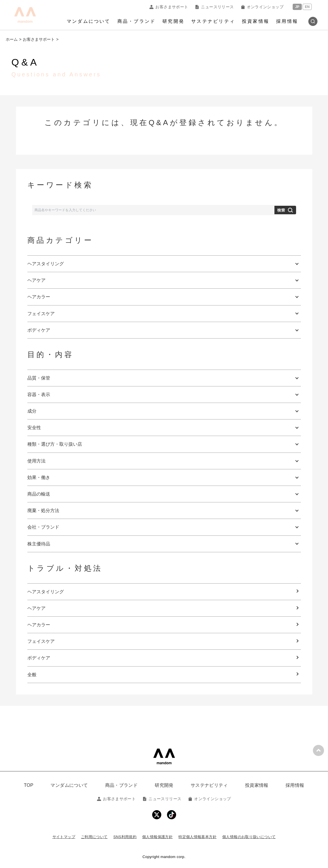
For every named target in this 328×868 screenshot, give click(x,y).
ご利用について (94, 837)
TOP (29, 785)
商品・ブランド (137, 21)
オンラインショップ (262, 7)
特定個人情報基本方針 (197, 837)
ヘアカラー (39, 625)
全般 (32, 675)
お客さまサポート (169, 7)
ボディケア (39, 658)
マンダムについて (89, 21)
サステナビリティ (213, 21)
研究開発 (173, 21)
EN (307, 7)
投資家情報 (256, 21)
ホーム (12, 39)
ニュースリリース (214, 7)
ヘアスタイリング (46, 592)
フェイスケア (41, 641)
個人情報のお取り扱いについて (249, 837)
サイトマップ (64, 837)
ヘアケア (36, 608)
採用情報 (287, 21)
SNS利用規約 (125, 837)
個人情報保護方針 (157, 837)
